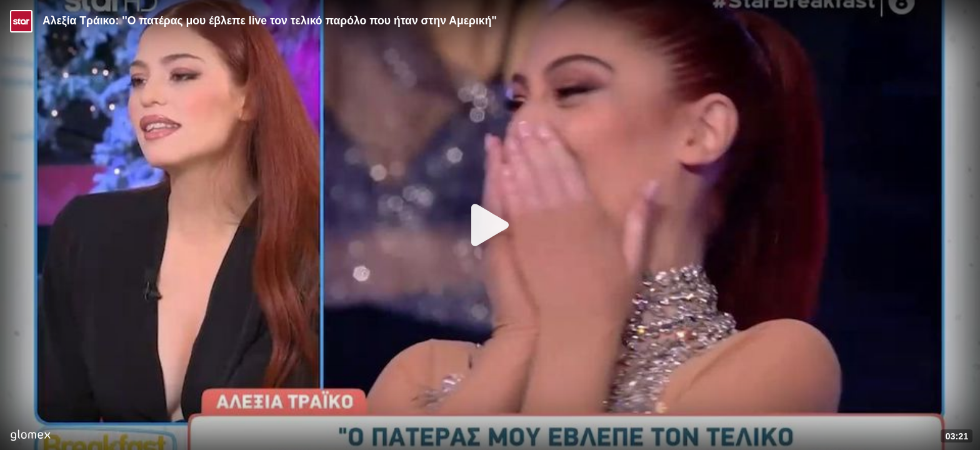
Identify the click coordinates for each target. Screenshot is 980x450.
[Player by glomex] (30, 437)
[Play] (490, 225)
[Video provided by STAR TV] (21, 21)
